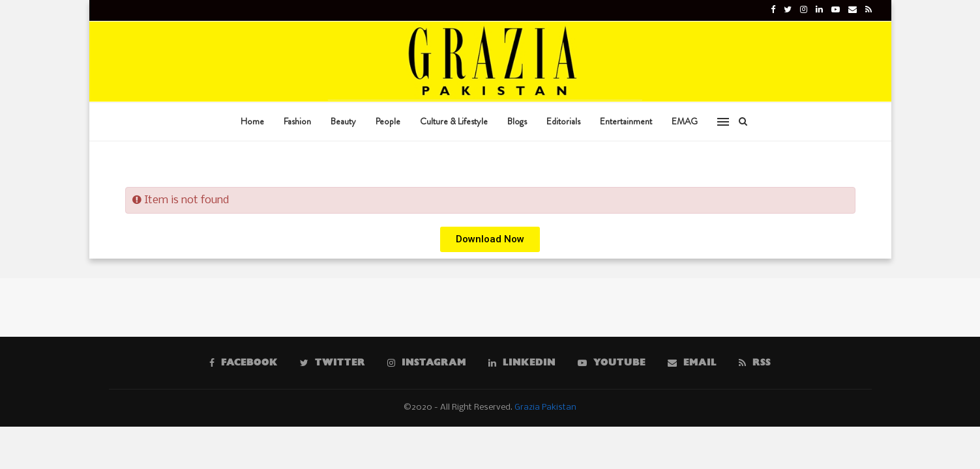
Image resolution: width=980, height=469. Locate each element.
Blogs (517, 121)
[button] (490, 239)
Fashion (297, 121)
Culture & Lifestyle (454, 121)
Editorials (563, 121)
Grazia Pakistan (545, 407)
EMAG (685, 121)
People (388, 121)
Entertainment (626, 121)
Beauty (343, 121)
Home (252, 121)
